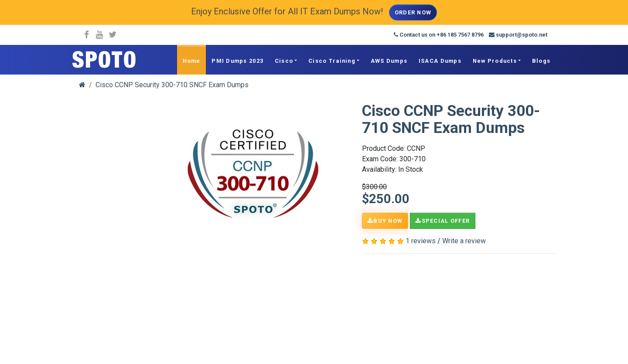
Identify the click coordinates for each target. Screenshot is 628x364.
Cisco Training (332, 61)
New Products (495, 61)
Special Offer (443, 221)
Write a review (464, 241)
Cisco (284, 61)
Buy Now (385, 221)
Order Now (413, 12)
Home (192, 61)
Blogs (541, 61)
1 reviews (421, 241)
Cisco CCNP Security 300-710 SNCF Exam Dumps (172, 85)
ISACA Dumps (440, 61)
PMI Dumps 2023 (237, 61)
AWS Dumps (389, 61)
